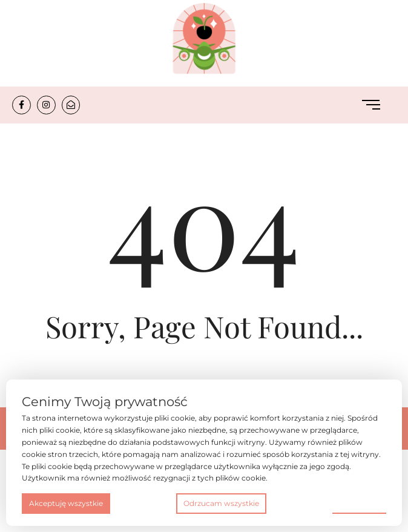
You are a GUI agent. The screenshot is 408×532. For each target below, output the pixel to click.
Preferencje (359, 503)
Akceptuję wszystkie (66, 503)
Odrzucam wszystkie (221, 503)
